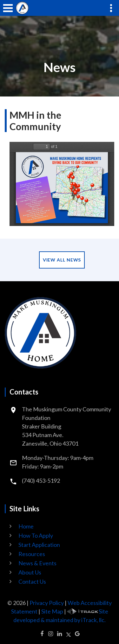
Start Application (39, 545)
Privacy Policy (47, 603)
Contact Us (32, 581)
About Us (30, 572)
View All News (62, 260)
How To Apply (36, 535)
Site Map (52, 611)
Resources (32, 554)
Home (26, 526)
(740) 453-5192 (41, 481)
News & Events (37, 563)
